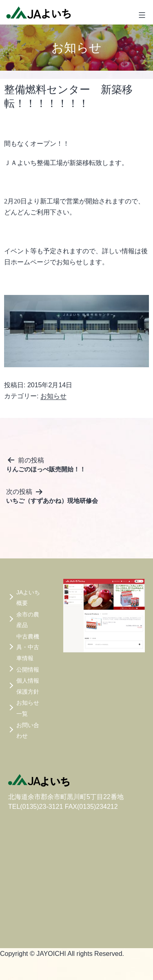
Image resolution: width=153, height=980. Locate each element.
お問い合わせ (28, 731)
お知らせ (53, 396)
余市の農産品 (28, 620)
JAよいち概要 (28, 598)
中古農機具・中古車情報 (28, 647)
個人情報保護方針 (28, 686)
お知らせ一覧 (28, 708)
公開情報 (28, 670)
